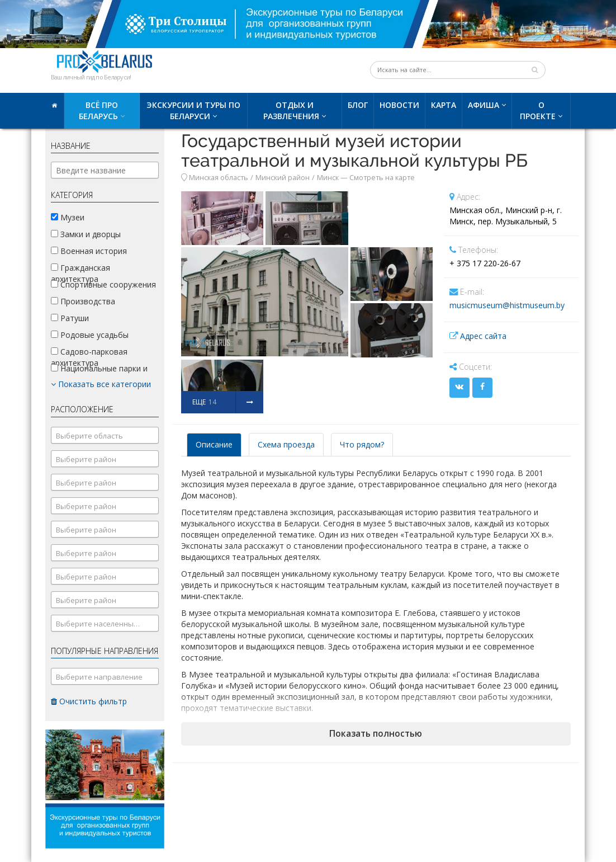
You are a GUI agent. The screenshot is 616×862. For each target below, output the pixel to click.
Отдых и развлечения (291, 110)
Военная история (89, 251)
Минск (328, 178)
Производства (83, 301)
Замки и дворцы (86, 234)
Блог (358, 105)
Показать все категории (101, 384)
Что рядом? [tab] (362, 444)
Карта (444, 105)
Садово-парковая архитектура (89, 357)
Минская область (219, 178)
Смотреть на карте (382, 178)
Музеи (68, 217)
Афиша (484, 105)
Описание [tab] (214, 444)
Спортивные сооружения (103, 284)
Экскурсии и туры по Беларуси (193, 110)
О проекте (538, 110)
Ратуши (70, 318)
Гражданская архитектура (80, 273)
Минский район (283, 178)
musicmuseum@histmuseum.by (507, 305)
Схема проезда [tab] (286, 444)
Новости (399, 105)
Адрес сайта (483, 336)
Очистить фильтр (89, 701)
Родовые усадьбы (90, 335)
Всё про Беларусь (98, 110)
